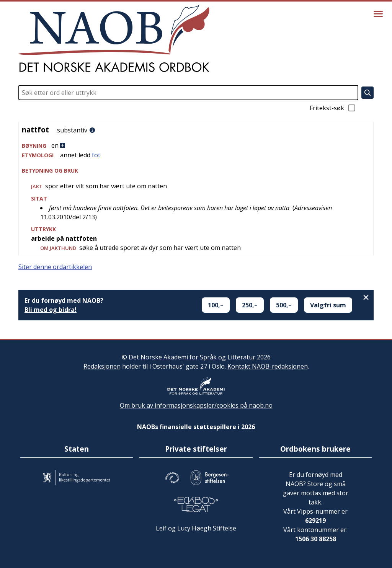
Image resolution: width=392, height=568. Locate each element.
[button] (196, 146)
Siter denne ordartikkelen (55, 267)
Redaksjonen (102, 366)
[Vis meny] (378, 14)
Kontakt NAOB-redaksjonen (268, 366)
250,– (250, 305)
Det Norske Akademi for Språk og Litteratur (192, 357)
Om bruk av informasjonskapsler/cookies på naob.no (196, 405)
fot (96, 155)
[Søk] (367, 93)
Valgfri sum (328, 305)
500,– (284, 305)
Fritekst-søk (333, 108)
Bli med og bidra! (51, 310)
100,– (216, 305)
